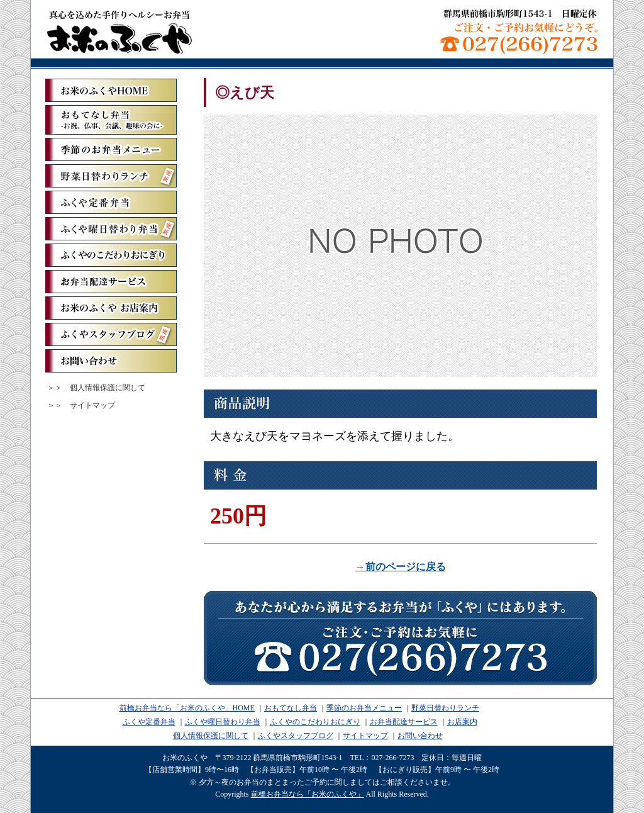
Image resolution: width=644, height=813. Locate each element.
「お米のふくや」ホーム (111, 90)
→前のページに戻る (401, 567)
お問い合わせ (111, 361)
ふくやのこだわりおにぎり (111, 255)
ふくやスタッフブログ (111, 334)
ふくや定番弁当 (111, 202)
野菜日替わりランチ (111, 176)
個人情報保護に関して (108, 388)
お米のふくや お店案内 (111, 308)
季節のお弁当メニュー (111, 149)
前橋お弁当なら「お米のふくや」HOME (187, 708)
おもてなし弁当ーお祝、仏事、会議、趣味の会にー (111, 120)
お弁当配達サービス (111, 282)
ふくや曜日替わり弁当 (111, 229)
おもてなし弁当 (291, 708)
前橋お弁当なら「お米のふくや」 (119, 31)
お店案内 (462, 722)
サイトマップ (92, 405)
